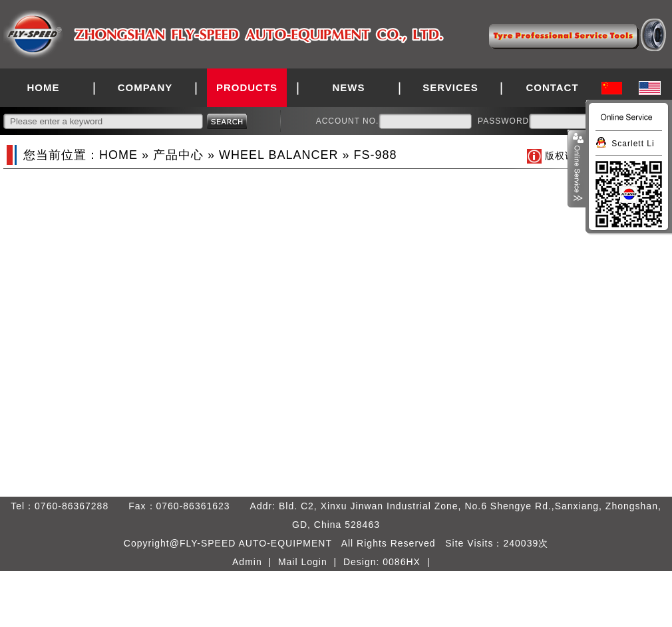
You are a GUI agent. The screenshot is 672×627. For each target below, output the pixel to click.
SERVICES (450, 87)
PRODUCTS (247, 87)
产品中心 (178, 155)
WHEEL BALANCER (278, 155)
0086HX (402, 562)
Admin (247, 562)
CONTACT (552, 87)
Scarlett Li (633, 144)
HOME (44, 87)
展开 (577, 169)
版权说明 (565, 156)
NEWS (349, 87)
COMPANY (145, 87)
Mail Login (303, 562)
